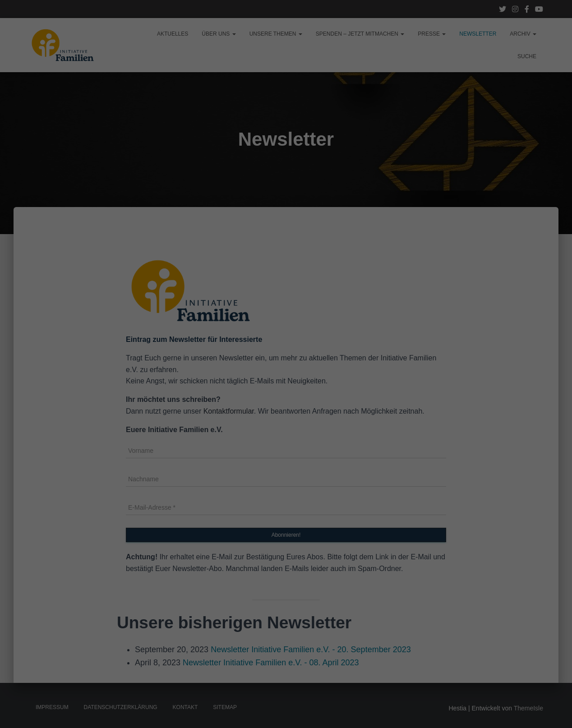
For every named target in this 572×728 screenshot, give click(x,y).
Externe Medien (338, 148)
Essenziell (220, 148)
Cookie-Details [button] (272, 253)
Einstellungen (188, 127)
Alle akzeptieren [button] (286, 180)
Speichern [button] (286, 207)
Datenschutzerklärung (229, 118)
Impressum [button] (304, 253)
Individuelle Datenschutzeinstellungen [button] (286, 233)
